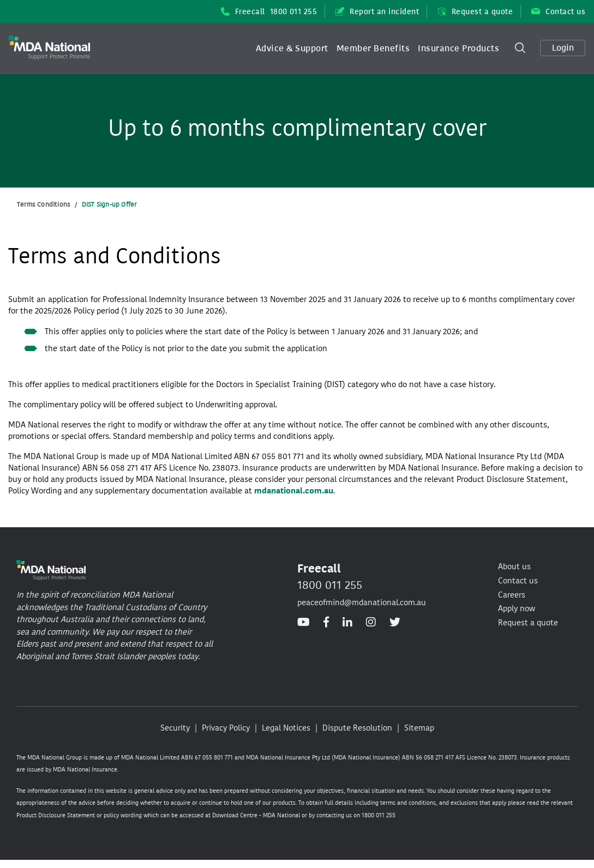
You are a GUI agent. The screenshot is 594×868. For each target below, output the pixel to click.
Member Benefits (373, 48)
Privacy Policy (226, 728)
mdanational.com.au (294, 491)
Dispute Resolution (357, 728)
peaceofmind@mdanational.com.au (362, 602)
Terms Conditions (44, 204)
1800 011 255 (330, 585)
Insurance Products (458, 48)
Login (563, 48)
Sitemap (419, 728)
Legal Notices (286, 728)
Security (175, 728)
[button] (292, 49)
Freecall (269, 12)
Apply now (517, 608)
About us (514, 566)
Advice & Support (292, 48)
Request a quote (475, 12)
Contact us (558, 12)
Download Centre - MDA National (256, 815)
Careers (512, 595)
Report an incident (377, 12)
